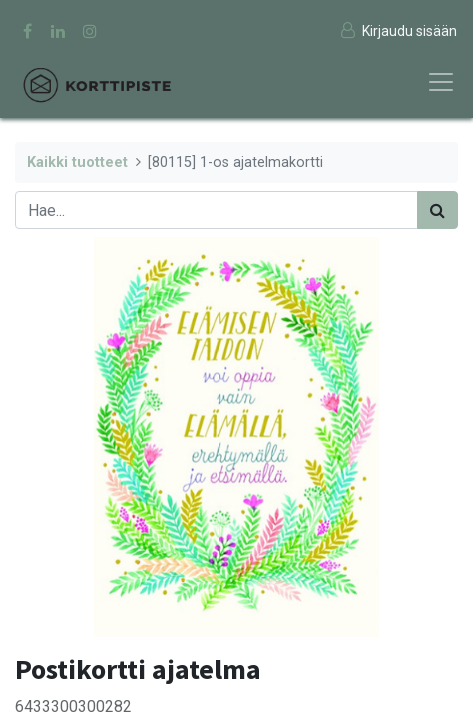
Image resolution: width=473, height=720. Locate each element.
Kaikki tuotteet (77, 162)
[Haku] (437, 210)
